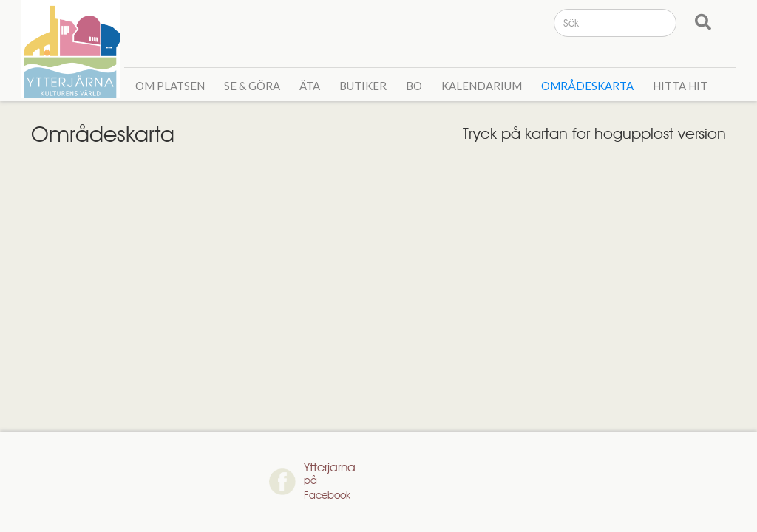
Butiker (363, 86)
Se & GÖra (252, 86)
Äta (310, 86)
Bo (414, 86)
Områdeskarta (587, 86)
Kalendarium (482, 86)
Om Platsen (170, 86)
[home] (73, 49)
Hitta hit (680, 86)
